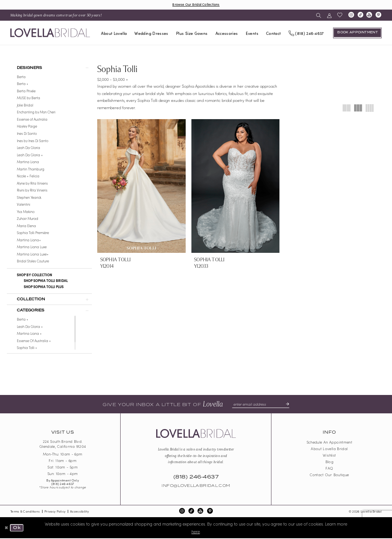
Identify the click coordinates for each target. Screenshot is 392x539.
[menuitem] (56, 15)
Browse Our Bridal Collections (196, 4)
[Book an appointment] (357, 33)
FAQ (329, 469)
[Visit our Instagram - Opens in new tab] (351, 15)
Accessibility (79, 512)
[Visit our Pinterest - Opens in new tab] (379, 15)
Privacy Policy (55, 512)
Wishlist (329, 456)
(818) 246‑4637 (63, 484)
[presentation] (141, 186)
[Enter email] (261, 405)
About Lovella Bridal (329, 449)
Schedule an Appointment (330, 443)
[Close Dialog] (6, 528)
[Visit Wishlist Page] (340, 15)
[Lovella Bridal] (50, 33)
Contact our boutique (329, 475)
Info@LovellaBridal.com (196, 486)
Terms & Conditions (25, 512)
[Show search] (319, 15)
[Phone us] (306, 33)
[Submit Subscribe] (286, 405)
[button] (329, 15)
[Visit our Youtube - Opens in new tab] (369, 15)
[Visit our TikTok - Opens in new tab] (360, 15)
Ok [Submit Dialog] (17, 528)
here (196, 532)
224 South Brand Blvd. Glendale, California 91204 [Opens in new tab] (63, 445)
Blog (329, 462)
